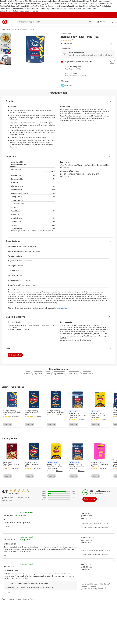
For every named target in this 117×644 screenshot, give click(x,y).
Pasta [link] (48, 374)
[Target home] (5, 22)
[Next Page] (90, 376)
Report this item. (62, 308)
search (90, 22)
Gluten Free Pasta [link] (74, 374)
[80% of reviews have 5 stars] (58, 491)
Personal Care (23, 4)
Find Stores (34, 11)
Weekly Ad (64, 9)
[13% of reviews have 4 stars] (58, 493)
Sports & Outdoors (54, 4)
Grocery (99, 1)
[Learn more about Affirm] (88, 75)
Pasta (25, 29)
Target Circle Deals (53, 9)
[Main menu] (12, 22)
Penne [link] (28, 374)
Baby (10, 4)
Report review (103, 528)
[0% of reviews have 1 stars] (58, 499)
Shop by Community (60, 6)
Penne (32, 29)
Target (4, 29)
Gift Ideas (21, 6)
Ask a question (15, 355)
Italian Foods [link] (87, 374)
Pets (35, 6)
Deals (81, 6)
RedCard (16, 11)
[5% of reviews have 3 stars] (58, 495)
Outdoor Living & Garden (86, 1)
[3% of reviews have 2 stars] (58, 497)
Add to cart (8, 425)
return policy (70, 340)
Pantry (19, 29)
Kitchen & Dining (70, 1)
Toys (63, 4)
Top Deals (42, 9)
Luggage (43, 4)
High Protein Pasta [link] (59, 374)
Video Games (78, 4)
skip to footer (2, 2)
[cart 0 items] (112, 22)
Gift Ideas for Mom (22, 1)
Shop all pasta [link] (38, 374)
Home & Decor (58, 1)
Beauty (14, 4)
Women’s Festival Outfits (29, 9)
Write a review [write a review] (90, 499)
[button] (75, 411)
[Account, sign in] (102, 22)
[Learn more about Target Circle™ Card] (88, 68)
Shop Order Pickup (76, 9)
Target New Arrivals (7, 1)
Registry (9, 11)
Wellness (37, 4)
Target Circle (24, 11)
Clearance (87, 6)
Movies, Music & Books (92, 4)
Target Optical (73, 6)
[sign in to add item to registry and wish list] (112, 62)
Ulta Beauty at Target (44, 6)
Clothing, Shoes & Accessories (41, 1)
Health (31, 4)
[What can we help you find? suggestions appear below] (55, 22)
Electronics (69, 4)
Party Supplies (12, 6)
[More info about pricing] (111, 44)
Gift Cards (29, 6)
